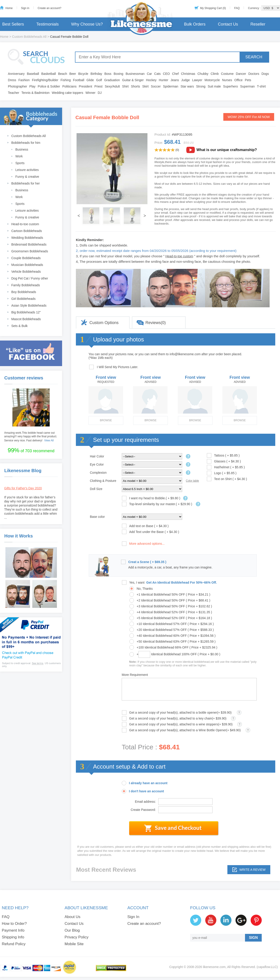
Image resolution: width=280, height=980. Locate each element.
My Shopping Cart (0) (213, 8)
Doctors (254, 74)
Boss (108, 74)
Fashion (24, 80)
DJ (100, 93)
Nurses (227, 80)
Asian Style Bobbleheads (29, 305)
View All (49, 440)
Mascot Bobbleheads (26, 319)
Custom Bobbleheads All (29, 37)
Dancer (241, 74)
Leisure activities (27, 170)
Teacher (14, 93)
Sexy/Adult (112, 86)
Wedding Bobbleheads (27, 238)
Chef (175, 74)
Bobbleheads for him (26, 143)
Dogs (265, 74)
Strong (201, 86)
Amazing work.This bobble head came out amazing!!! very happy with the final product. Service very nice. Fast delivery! (31, 437)
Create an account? (50, 8)
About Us (72, 917)
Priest (98, 86)
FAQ (237, 8)
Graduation (112, 80)
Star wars (187, 86)
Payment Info (13, 930)
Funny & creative (27, 177)
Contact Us (228, 24)
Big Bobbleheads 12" (26, 312)
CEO (166, 74)
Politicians (69, 86)
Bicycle (83, 74)
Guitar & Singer (133, 80)
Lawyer (197, 80)
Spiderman (171, 86)
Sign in (25, 8)
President (85, 86)
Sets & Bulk (19, 326)
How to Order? (14, 924)
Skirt (145, 86)
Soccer (156, 86)
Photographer (17, 86)
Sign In (133, 917)
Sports (20, 163)
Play (32, 86)
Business (22, 149)
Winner (90, 93)
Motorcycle (212, 80)
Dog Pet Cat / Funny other (30, 278)
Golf (99, 80)
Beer (73, 74)
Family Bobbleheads (26, 285)
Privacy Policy (77, 937)
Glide (90, 80)
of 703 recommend (31, 450)
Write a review (252, 870)
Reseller (258, 24)
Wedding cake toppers (67, 93)
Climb (215, 74)
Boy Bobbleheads (24, 292)
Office (238, 80)
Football (79, 80)
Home (9, 8)
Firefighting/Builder (45, 80)
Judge (186, 80)
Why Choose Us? (87, 24)
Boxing (118, 74)
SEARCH (254, 57)
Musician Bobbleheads (27, 265)
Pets (248, 80)
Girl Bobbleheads (23, 299)
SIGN (253, 938)
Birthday (96, 74)
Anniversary (16, 74)
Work (19, 156)
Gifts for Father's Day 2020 (23, 488)
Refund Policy (14, 944)
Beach (63, 74)
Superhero (230, 86)
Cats (157, 74)
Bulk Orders (195, 24)
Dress (12, 80)
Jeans (175, 80)
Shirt (125, 86)
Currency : (255, 8)
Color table (192, 481)
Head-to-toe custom (25, 224)
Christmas (188, 74)
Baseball (33, 74)
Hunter (163, 80)
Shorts (135, 86)
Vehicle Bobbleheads (26, 272)
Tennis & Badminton (36, 93)
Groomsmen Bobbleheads (30, 251)
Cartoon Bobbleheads (27, 231)
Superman (248, 86)
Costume (227, 74)
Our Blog (72, 930)
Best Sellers (13, 24)
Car (149, 74)
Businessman (135, 74)
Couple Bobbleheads (26, 258)
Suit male (214, 86)
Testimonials (48, 24)
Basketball (49, 74)
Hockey (151, 80)
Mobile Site (74, 944)
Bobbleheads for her (26, 183)
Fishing (66, 80)
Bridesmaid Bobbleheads (29, 244)
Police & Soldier (49, 86)
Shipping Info (13, 937)
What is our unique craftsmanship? (227, 150)
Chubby (203, 74)
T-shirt (261, 86)
